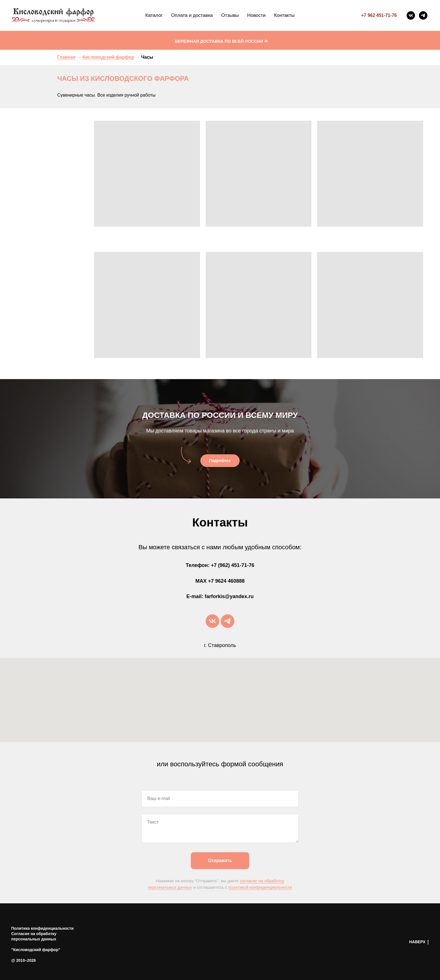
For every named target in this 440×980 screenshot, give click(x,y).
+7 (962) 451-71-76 (233, 565)
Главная (66, 57)
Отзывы (230, 15)
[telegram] (423, 15)
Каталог (154, 15)
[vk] (411, 15)
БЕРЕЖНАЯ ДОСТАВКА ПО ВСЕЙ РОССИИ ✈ (221, 41)
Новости (256, 15)
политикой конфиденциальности (260, 887)
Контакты (284, 15)
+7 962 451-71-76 (379, 15)
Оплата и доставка (192, 15)
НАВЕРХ (419, 942)
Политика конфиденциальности (42, 928)
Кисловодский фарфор (108, 57)
